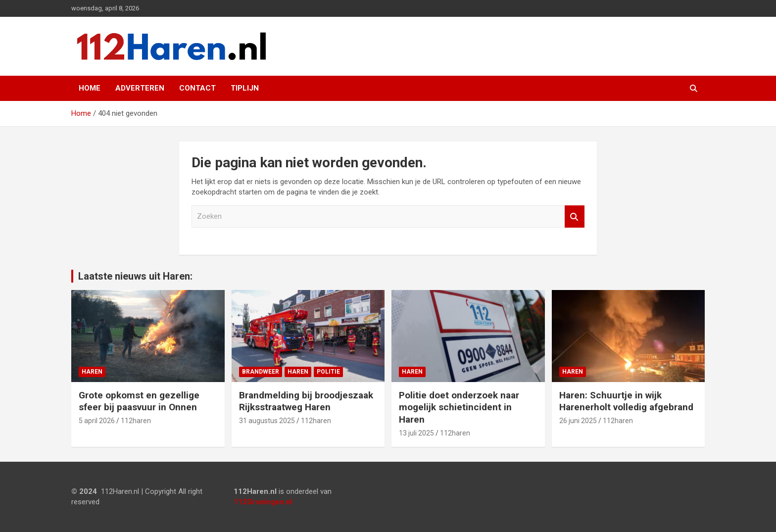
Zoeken (575, 217)
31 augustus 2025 (267, 421)
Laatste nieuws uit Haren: (135, 276)
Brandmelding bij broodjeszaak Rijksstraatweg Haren (306, 401)
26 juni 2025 (578, 421)
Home (90, 88)
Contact (197, 88)
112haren (136, 421)
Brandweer (261, 372)
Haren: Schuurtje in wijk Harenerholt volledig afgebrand (626, 401)
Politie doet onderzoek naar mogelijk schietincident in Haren (459, 407)
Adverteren (140, 88)
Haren (92, 372)
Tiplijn (245, 88)
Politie (328, 372)
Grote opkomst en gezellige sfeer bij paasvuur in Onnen (139, 401)
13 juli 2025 (416, 433)
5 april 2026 (97, 421)
